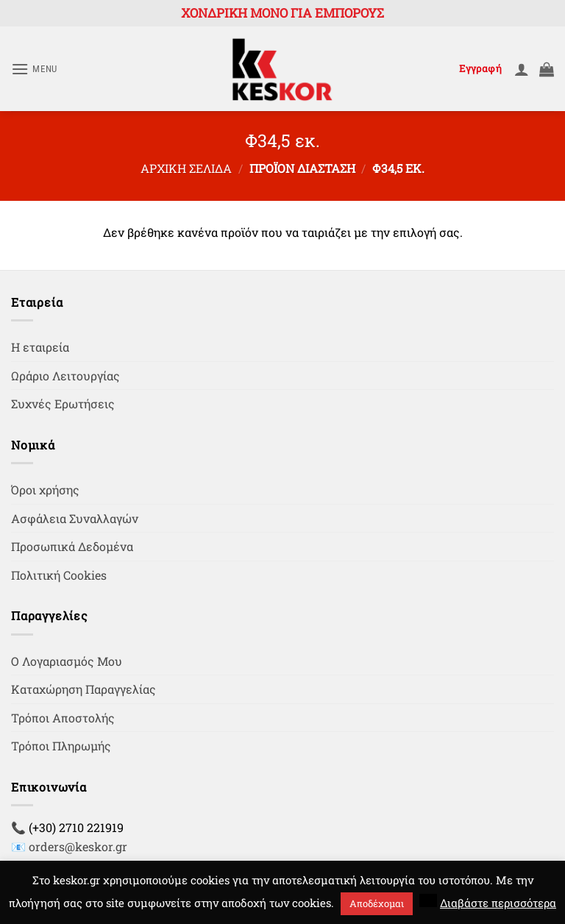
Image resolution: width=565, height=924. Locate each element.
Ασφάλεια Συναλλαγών (75, 518)
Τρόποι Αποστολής (63, 718)
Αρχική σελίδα (186, 168)
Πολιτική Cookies (59, 575)
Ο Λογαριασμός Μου (67, 661)
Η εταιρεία (40, 347)
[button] (34, 69)
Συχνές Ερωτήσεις (63, 404)
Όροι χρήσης (45, 490)
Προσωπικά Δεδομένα (72, 546)
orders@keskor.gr (78, 846)
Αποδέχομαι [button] (377, 903)
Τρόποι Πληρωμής (61, 746)
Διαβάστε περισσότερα (498, 903)
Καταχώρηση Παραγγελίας (83, 689)
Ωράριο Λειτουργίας (65, 376)
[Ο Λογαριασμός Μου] (522, 69)
